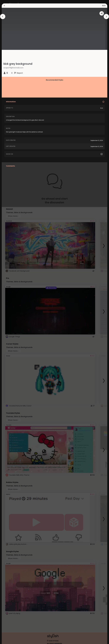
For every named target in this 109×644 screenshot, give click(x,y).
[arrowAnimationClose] (3, 17)
